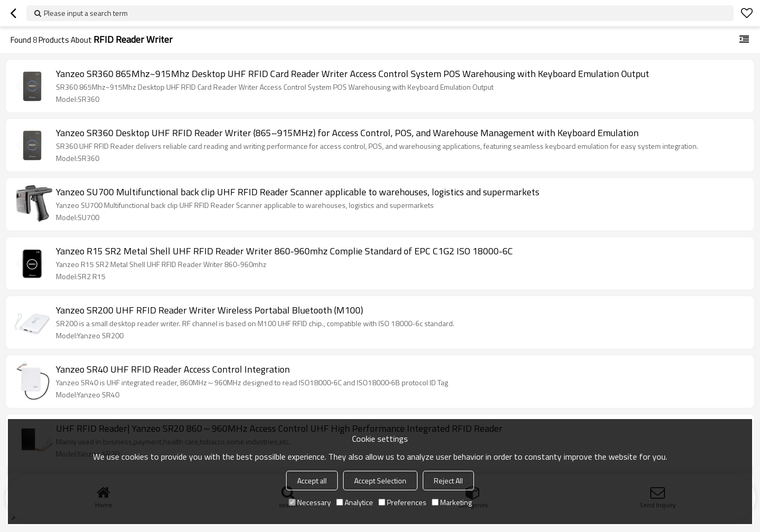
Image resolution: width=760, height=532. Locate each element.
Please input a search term (86, 13)
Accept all (312, 481)
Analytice (355, 502)
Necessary (310, 502)
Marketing (452, 502)
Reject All (448, 481)
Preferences (402, 502)
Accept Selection (380, 481)
